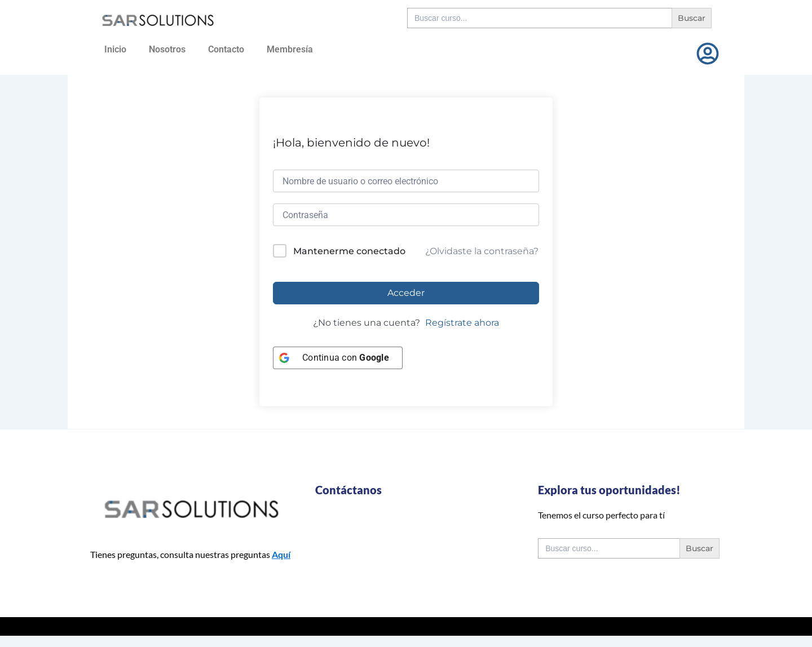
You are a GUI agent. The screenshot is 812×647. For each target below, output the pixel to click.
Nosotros (167, 49)
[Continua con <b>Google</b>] (338, 358)
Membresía (290, 49)
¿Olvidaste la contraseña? (482, 251)
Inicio (115, 49)
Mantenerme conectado (349, 251)
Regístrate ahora (462, 323)
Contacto (226, 49)
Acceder (406, 293)
